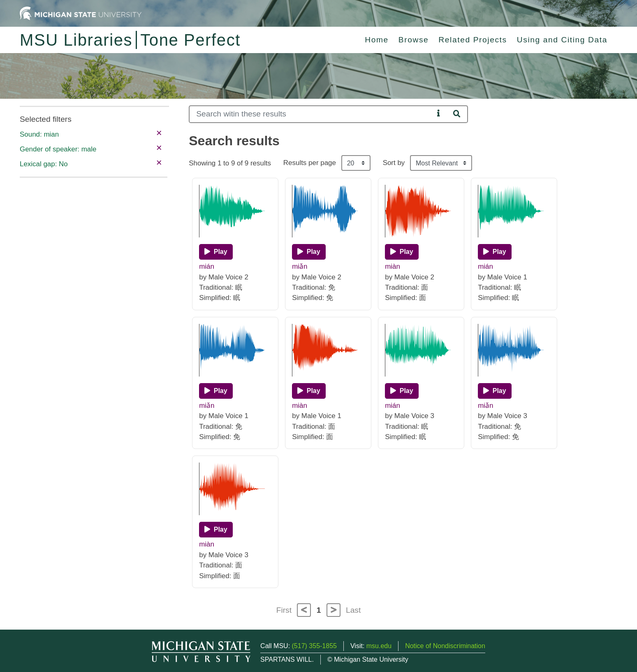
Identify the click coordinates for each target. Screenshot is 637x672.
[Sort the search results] (441, 163)
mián (207, 266)
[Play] (216, 252)
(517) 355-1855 (314, 646)
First (284, 610)
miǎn (300, 266)
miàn (393, 266)
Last (353, 610)
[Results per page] (356, 163)
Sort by (394, 163)
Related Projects (473, 40)
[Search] (311, 114)
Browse (414, 40)
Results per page (310, 163)
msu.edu (379, 646)
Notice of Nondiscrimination (445, 646)
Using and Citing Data (562, 40)
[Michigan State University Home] (81, 13)
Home (377, 40)
